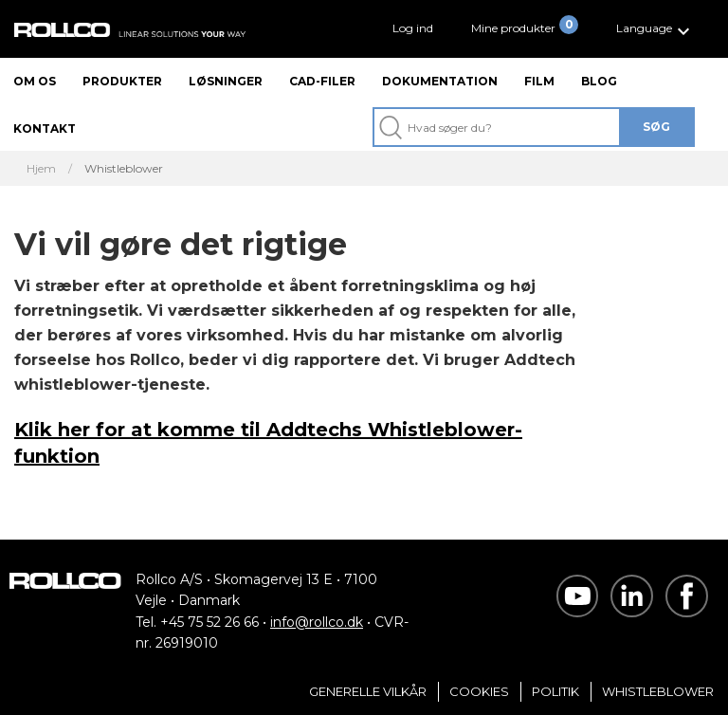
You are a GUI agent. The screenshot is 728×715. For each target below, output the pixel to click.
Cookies (479, 691)
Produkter (122, 81)
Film (539, 81)
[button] (655, 29)
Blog (599, 81)
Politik (555, 691)
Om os (35, 81)
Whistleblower (658, 691)
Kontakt (45, 128)
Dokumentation (440, 81)
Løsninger (226, 81)
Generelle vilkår (368, 691)
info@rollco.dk (317, 622)
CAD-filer (322, 81)
